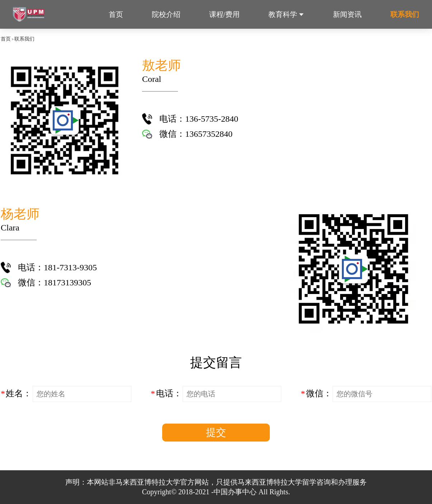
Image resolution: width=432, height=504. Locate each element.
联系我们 (405, 14)
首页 (116, 14)
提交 (216, 432)
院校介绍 (166, 14)
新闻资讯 (347, 14)
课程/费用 (225, 14)
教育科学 (283, 14)
